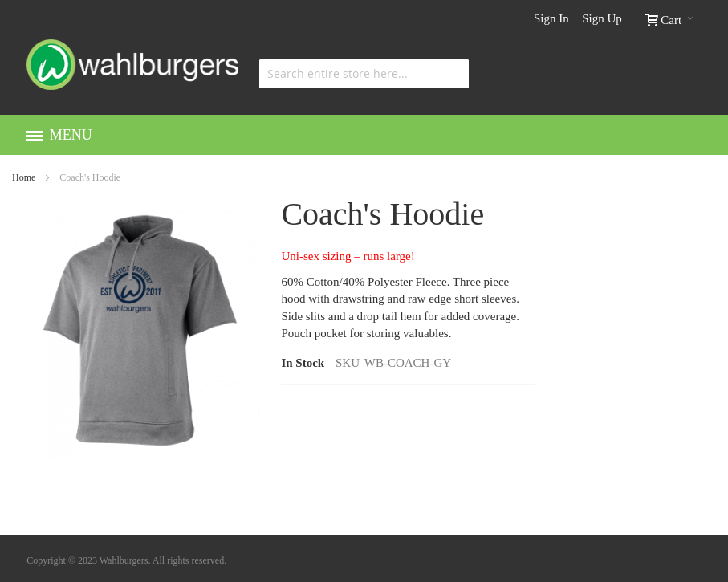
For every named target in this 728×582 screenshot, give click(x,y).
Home (24, 177)
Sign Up (602, 18)
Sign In (551, 18)
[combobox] (364, 74)
